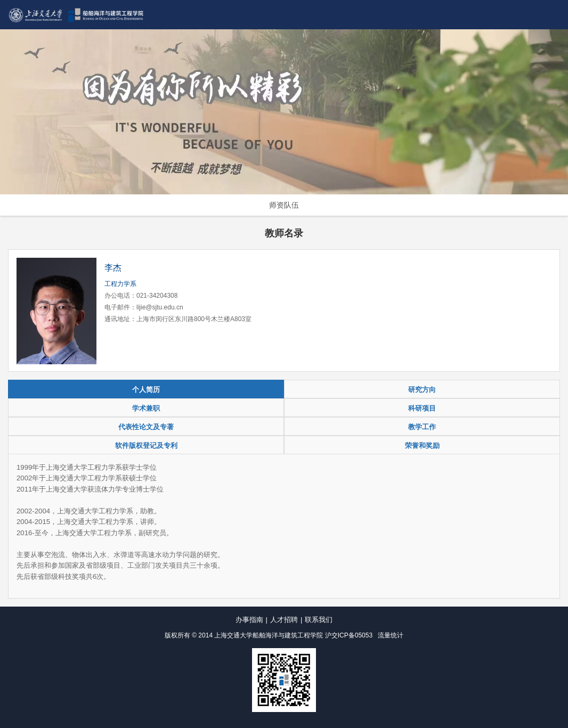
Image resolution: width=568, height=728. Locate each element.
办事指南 (249, 620)
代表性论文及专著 (146, 427)
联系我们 (319, 620)
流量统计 (391, 635)
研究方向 (422, 390)
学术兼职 (146, 408)
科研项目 (422, 408)
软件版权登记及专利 (146, 445)
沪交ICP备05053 (349, 635)
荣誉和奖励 (422, 445)
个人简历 (146, 390)
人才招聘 (284, 620)
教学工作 (422, 427)
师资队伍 (284, 205)
